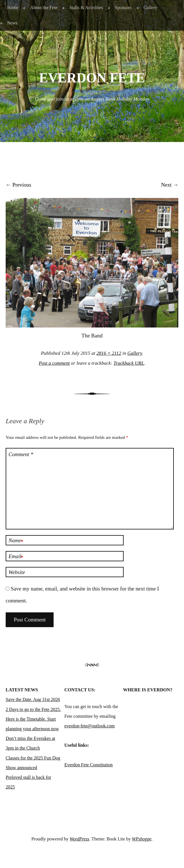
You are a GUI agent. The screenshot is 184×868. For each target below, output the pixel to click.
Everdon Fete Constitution (88, 765)
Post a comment (54, 363)
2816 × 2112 (109, 353)
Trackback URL (129, 363)
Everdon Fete (92, 78)
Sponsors (123, 8)
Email (16, 557)
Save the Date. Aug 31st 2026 (33, 699)
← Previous (18, 185)
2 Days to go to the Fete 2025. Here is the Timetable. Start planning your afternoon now (33, 719)
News (12, 23)
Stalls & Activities (86, 8)
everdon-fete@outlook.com (90, 726)
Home (13, 8)
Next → (170, 185)
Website (17, 572)
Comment (21, 454)
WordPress (80, 839)
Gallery (150, 8)
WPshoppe (142, 839)
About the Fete (44, 8)
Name (16, 541)
